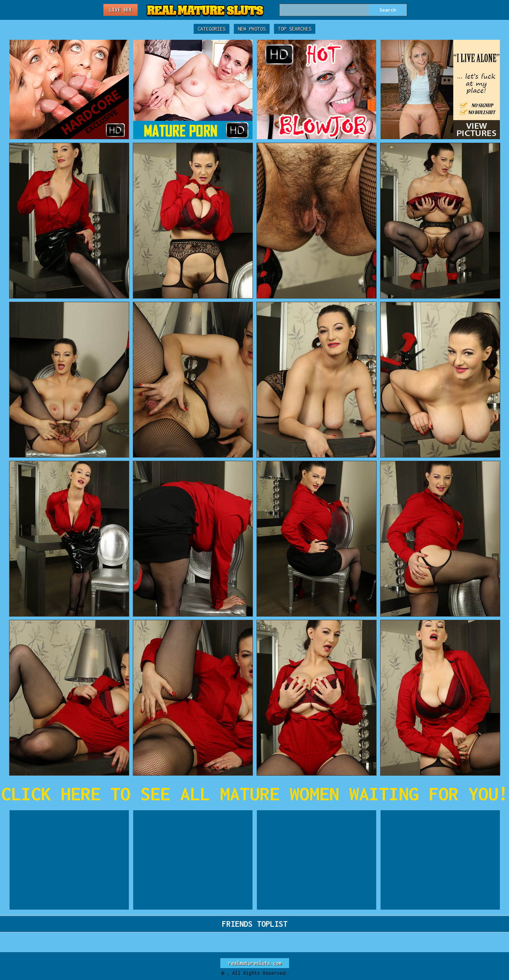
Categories (212, 29)
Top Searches (295, 29)
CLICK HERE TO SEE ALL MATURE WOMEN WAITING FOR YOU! (255, 794)
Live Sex (120, 10)
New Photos (252, 29)
